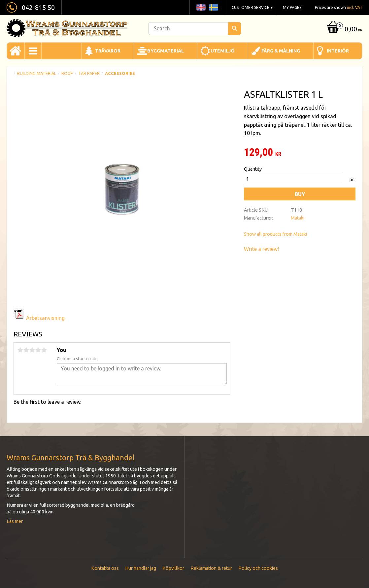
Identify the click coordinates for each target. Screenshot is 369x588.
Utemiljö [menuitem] (223, 51)
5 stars (44, 350)
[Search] (235, 29)
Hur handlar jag (141, 568)
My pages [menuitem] (292, 7)
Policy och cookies (258, 568)
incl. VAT (355, 7)
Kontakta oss (105, 568)
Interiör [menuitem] (338, 51)
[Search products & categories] (195, 29)
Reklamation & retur (211, 568)
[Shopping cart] (344, 30)
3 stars (32, 350)
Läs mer (15, 521)
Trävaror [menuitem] (108, 51)
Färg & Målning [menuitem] (281, 51)
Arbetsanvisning (45, 318)
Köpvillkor (173, 568)
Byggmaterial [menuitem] (166, 51)
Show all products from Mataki (275, 234)
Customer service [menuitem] (251, 7)
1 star (20, 350)
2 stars (26, 350)
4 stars (38, 350)
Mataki (298, 218)
